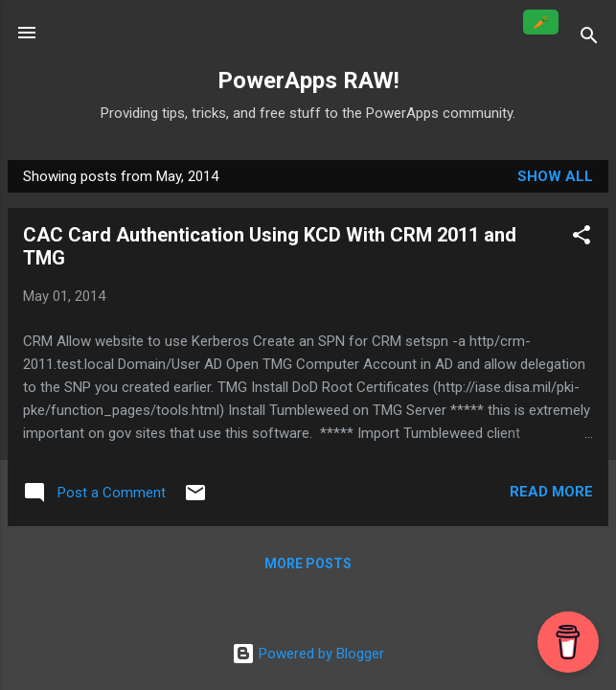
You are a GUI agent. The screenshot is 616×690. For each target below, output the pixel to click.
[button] (582, 238)
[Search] (589, 39)
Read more (551, 492)
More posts (308, 563)
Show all (555, 176)
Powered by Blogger (308, 654)
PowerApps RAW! (308, 80)
